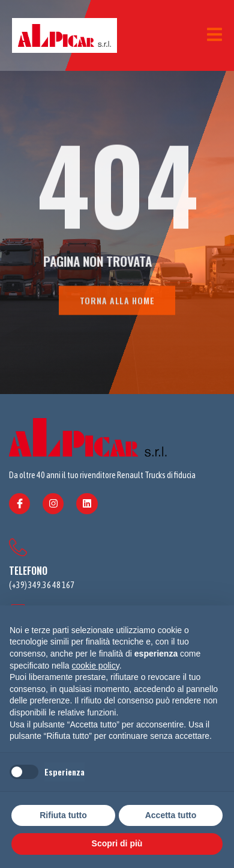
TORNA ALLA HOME (117, 303)
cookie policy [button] (96, 666)
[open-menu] (214, 35)
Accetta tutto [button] (171, 815)
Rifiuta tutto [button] (63, 815)
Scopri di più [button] (117, 843)
